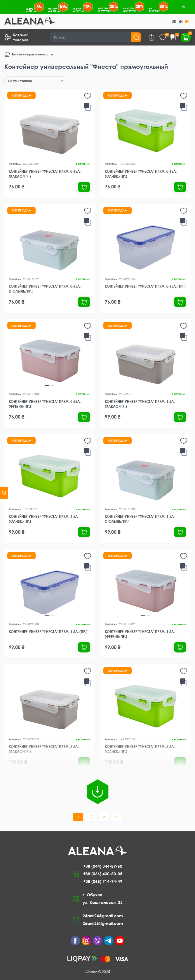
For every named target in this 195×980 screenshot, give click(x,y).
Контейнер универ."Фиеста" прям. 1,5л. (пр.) (48, 632)
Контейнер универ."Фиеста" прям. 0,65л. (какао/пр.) (45, 174)
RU (187, 21)
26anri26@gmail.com (103, 923)
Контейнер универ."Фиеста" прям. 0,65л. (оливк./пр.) (141, 174)
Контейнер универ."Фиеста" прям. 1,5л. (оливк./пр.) (44, 519)
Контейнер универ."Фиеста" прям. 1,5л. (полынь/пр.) (140, 519)
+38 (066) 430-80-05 (103, 874)
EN (181, 21)
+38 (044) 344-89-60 (103, 866)
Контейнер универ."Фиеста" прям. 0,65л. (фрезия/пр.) (45, 404)
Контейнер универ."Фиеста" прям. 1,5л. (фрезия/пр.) (140, 634)
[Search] (96, 37)
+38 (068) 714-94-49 (103, 881)
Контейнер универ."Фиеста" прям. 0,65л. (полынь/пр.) (45, 289)
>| (117, 817)
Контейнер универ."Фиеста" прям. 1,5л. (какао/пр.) (140, 404)
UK (174, 21)
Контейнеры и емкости (32, 54)
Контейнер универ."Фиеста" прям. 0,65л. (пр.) (145, 286)
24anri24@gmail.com (103, 916)
